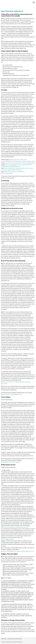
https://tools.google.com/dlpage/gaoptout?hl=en (16, 527)
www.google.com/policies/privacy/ (12, 462)
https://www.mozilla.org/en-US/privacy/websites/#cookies (20, 163)
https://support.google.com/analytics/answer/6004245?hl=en (18, 551)
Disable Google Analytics (7, 539)
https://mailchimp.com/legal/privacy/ (12, 394)
